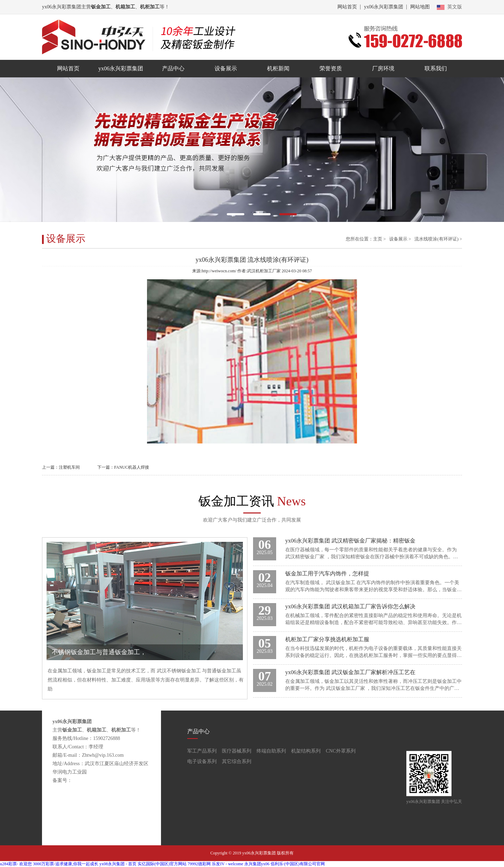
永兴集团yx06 (257, 864)
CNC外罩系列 (341, 751)
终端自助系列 (271, 751)
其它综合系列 (237, 761)
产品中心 (173, 68)
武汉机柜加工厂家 (264, 271)
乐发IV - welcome (227, 864)
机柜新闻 (278, 68)
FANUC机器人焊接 (132, 467)
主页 (378, 239)
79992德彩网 (199, 864)
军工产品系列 (202, 751)
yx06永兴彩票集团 (384, 7)
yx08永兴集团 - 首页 (118, 864)
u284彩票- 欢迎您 (16, 864)
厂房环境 (383, 68)
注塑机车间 (69, 467)
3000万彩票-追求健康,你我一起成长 (66, 864)
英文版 (449, 7)
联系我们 (436, 68)
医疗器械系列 (237, 751)
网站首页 (347, 7)
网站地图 (420, 7)
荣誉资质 (331, 68)
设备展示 (226, 68)
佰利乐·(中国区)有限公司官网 (298, 864)
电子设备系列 (202, 761)
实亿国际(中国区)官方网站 (162, 864)
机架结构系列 (306, 751)
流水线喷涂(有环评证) (436, 239)
